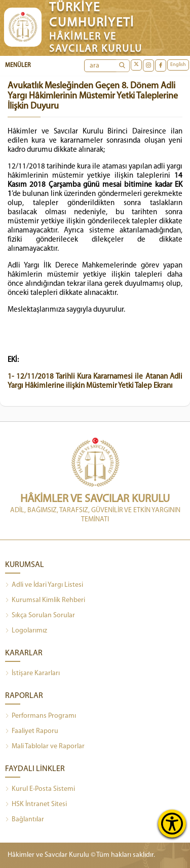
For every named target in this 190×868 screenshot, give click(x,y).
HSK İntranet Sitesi (36, 805)
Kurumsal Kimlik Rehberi (45, 600)
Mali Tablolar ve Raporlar (45, 747)
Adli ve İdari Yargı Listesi (44, 585)
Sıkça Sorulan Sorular (40, 616)
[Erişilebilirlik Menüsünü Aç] (172, 824)
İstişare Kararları (32, 674)
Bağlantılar (25, 820)
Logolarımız (26, 631)
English (178, 65)
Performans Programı (41, 716)
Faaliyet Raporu (32, 731)
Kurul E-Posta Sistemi (40, 789)
